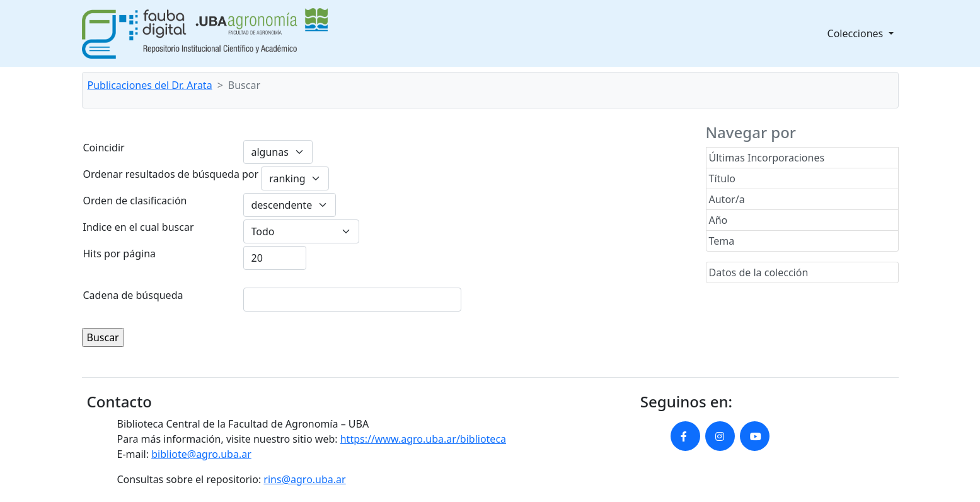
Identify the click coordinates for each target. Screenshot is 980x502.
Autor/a (727, 199)
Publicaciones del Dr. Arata (150, 85)
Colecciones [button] (857, 33)
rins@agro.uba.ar (304, 479)
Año (718, 220)
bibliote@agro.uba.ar (201, 454)
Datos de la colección (759, 272)
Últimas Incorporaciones (767, 158)
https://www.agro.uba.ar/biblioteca (423, 439)
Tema (722, 241)
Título (723, 178)
